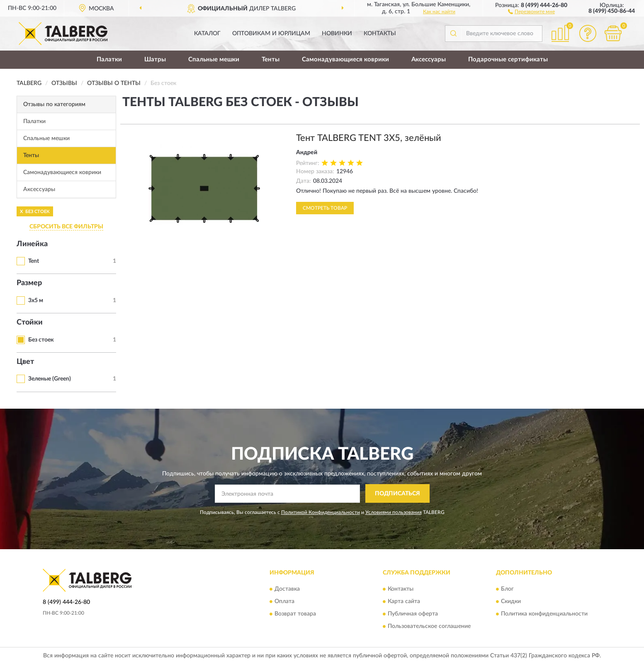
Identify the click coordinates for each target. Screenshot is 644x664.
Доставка (287, 589)
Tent (34, 261)
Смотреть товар (325, 208)
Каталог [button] (207, 34)
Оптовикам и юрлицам (271, 34)
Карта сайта (404, 601)
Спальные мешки (214, 59)
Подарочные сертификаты (508, 59)
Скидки (511, 601)
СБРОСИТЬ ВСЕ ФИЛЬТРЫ (66, 227)
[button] (531, 11)
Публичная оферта (413, 614)
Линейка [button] (32, 244)
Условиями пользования (394, 512)
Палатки (109, 59)
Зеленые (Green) (50, 379)
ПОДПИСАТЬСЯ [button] (397, 494)
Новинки (337, 34)
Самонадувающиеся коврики (345, 59)
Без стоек (41, 340)
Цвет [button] (25, 362)
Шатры (155, 59)
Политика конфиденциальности (544, 614)
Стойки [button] (30, 322)
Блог (507, 589)
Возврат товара (295, 614)
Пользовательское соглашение (429, 626)
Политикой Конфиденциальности (321, 512)
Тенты (271, 59)
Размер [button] (29, 283)
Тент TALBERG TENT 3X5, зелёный (369, 138)
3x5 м (36, 300)
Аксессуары (429, 59)
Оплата (284, 601)
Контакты (380, 34)
